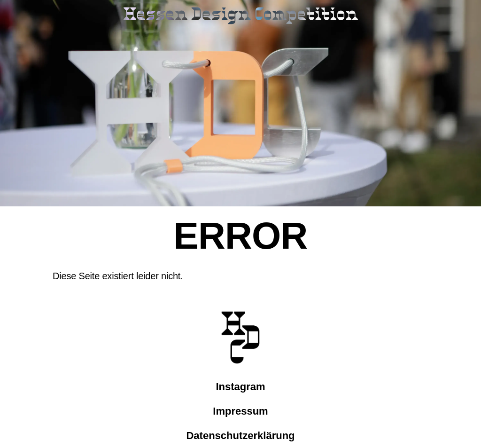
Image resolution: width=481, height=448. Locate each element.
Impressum (240, 411)
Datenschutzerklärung (240, 436)
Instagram (240, 387)
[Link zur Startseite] (240, 17)
